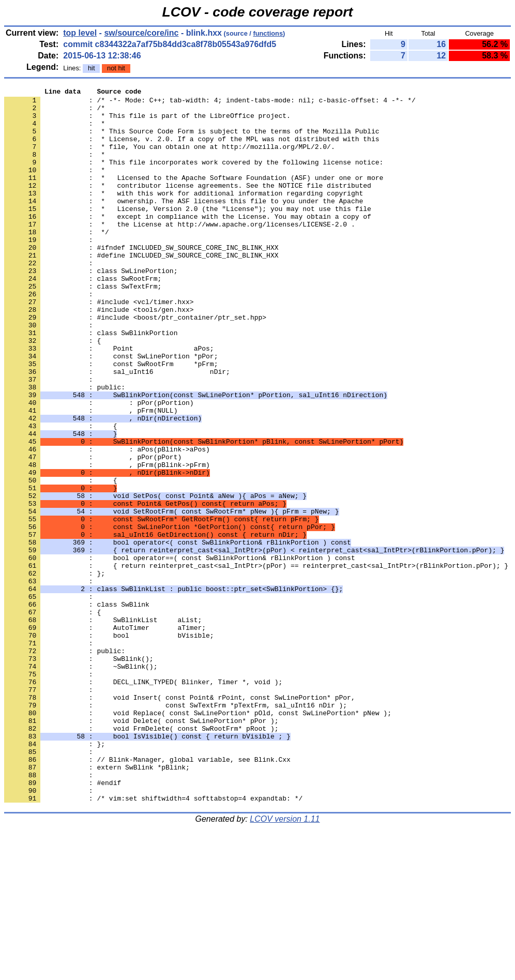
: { (60, 494)
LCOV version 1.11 (285, 962)
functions (268, 33)
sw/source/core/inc (141, 33)
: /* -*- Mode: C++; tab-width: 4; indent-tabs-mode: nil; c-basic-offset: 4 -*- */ (210, 103)
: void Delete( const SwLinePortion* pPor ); (141, 848)
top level (80, 33)
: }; (55, 671)
